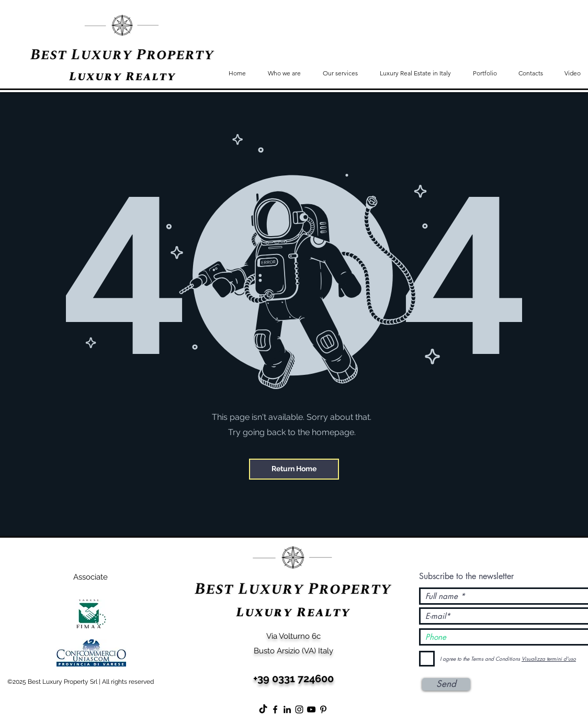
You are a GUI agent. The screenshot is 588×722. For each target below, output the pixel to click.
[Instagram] (299, 709)
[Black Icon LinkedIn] (287, 709)
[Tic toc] (263, 709)
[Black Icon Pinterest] (323, 709)
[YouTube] (311, 709)
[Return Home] (294, 469)
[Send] (446, 684)
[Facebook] (275, 709)
